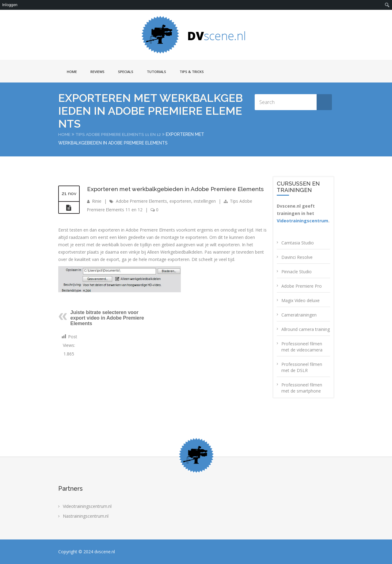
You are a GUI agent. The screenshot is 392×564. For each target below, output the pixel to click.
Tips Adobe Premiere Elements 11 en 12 (120, 134)
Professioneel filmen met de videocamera (302, 347)
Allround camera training (306, 329)
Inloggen (10, 5)
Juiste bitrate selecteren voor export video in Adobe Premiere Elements (107, 328)
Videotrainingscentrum (303, 221)
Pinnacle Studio (297, 272)
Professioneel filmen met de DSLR (302, 367)
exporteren (181, 211)
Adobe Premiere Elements (142, 211)
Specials (126, 72)
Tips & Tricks (192, 72)
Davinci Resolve (297, 257)
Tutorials (156, 72)
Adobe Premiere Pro (302, 286)
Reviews (97, 72)
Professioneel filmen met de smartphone (302, 388)
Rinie (97, 211)
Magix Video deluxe (301, 300)
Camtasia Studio (298, 243)
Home (72, 72)
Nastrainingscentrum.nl (86, 516)
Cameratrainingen (299, 315)
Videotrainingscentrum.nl (87, 506)
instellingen (206, 211)
